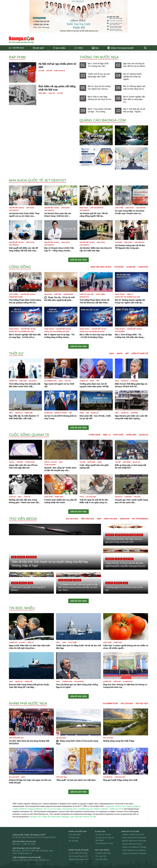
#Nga (112, 353)
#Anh (64, 642)
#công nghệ (30, 462)
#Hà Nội (49, 71)
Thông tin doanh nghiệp (121, 48)
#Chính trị (13, 381)
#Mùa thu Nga (111, 519)
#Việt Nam (58, 294)
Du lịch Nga (74, 841)
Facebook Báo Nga (103, 853)
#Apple (12, 462)
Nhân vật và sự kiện (130, 831)
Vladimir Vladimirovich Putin (133, 834)
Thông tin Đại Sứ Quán (78, 850)
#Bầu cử (31, 642)
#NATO (120, 353)
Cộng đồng (20, 267)
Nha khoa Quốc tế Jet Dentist (38, 180)
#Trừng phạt (67, 681)
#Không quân (31, 557)
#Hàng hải (28, 681)
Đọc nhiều (59, 48)
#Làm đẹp (118, 242)
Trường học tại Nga (103, 834)
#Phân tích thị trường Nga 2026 (127, 297)
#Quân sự (125, 381)
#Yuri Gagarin (50, 465)
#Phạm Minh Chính (16, 297)
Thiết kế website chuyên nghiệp (27, 857)
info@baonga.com (25, 853)
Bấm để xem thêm (79, 260)
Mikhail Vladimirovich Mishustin (134, 841)
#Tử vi (82, 497)
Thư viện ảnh (101, 856)
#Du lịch (109, 583)
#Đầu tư (130, 294)
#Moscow (48, 294)
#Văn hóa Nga (61, 777)
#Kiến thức (59, 497)
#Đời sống (42, 93)
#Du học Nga (142, 703)
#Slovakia (33, 381)
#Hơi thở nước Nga (16, 738)
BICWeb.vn (44, 860)
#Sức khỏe (119, 208)
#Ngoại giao (84, 297)
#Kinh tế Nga (120, 294)
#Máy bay (21, 557)
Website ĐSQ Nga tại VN (79, 859)
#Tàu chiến (72, 642)
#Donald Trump (61, 413)
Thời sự (16, 353)
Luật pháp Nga (75, 834)
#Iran (92, 381)
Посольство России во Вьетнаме (105, 839)
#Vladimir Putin (50, 381)
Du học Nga (100, 831)
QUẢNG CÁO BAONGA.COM (103, 120)
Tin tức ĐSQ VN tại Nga (78, 853)
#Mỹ (127, 353)
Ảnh (95, 48)
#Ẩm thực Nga (88, 519)
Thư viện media (23, 519)
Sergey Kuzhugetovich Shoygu (134, 847)
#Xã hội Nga (108, 777)
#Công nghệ (94, 435)
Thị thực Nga (74, 838)
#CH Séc (22, 642)
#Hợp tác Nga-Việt (87, 294)
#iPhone (20, 462)
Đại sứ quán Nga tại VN (78, 856)
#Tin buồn (119, 267)
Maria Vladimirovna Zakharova (134, 850)
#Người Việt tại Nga (16, 208)
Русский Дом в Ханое (104, 843)
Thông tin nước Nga (99, 57)
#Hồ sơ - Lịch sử (50, 462)
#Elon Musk (79, 681)
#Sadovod (143, 267)
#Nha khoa (30, 208)
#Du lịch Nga (72, 519)
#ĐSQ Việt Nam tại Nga (101, 267)
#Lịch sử (52, 93)
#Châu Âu (136, 462)
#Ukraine (134, 381)
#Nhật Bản (29, 413)
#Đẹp (99, 519)
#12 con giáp (91, 497)
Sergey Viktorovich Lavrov (132, 844)
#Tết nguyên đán (97, 208)
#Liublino (131, 267)
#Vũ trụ (68, 381)
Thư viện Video (102, 859)
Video (79, 48)
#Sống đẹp (131, 435)
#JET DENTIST (14, 210)
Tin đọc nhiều (22, 608)
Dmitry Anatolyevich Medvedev (134, 838)
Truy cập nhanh (102, 850)
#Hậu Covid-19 (60, 71)
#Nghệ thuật (68, 294)
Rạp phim (17, 57)
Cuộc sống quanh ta (29, 435)
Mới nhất (39, 48)
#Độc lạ (107, 435)
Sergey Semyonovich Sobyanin (134, 853)
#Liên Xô (27, 497)
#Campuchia (128, 681)
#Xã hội (41, 71)
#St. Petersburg (140, 519)
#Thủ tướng (14, 294)
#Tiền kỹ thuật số (140, 353)
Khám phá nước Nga (28, 703)
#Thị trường (120, 332)
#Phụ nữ (137, 497)
